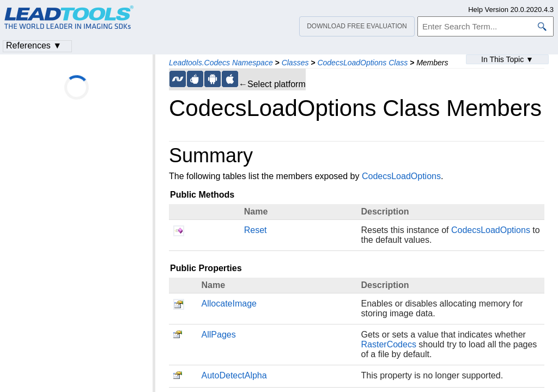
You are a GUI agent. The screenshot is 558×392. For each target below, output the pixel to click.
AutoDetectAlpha (234, 375)
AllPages (219, 335)
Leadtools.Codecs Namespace (221, 63)
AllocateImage (229, 304)
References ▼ (34, 45)
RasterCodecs (389, 344)
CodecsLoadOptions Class (362, 63)
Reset (256, 230)
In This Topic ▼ (507, 59)
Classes (295, 63)
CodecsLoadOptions (401, 176)
